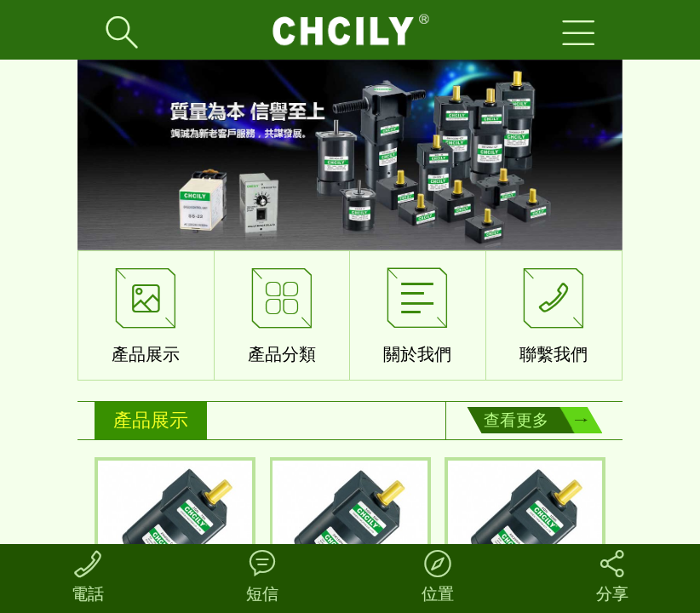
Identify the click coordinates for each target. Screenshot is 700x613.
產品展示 (146, 312)
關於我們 (417, 312)
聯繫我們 (554, 312)
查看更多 (516, 420)
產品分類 (282, 312)
